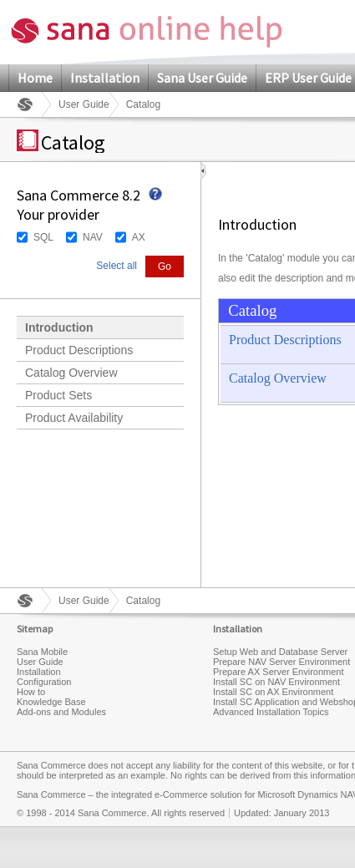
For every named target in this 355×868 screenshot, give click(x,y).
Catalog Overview (71, 373)
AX (139, 237)
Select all (117, 266)
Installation (105, 78)
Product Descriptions (79, 350)
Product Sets (58, 395)
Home (35, 78)
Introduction (59, 327)
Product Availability (74, 418)
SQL (43, 237)
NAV (93, 237)
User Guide (84, 104)
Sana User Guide (202, 78)
